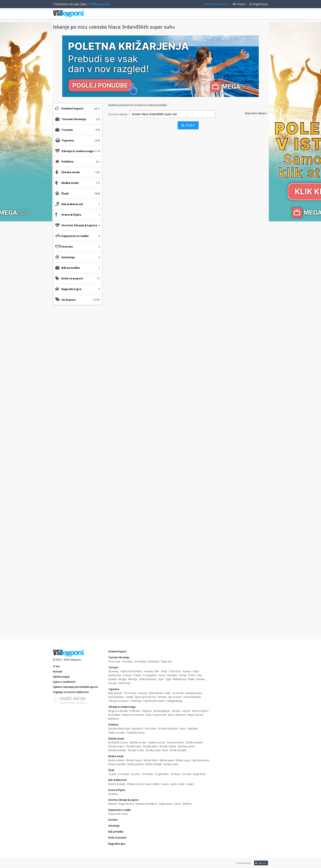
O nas (56, 666)
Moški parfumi (136, 764)
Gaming (143, 693)
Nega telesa (166, 804)
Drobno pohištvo (168, 729)
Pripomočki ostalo (154, 701)
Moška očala (171, 764)
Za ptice (136, 774)
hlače (182, 784)
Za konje (175, 774)
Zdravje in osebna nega (122, 707)
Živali (111, 770)
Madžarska (115, 675)
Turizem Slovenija (119, 657)
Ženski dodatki (178, 750)
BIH (157, 671)
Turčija (182, 675)
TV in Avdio (130, 693)
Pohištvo (113, 725)
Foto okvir (151, 729)
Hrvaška (149, 671)
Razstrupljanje (162, 711)
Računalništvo (116, 697)
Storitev (67, 247)
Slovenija (113, 671)
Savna (178, 804)
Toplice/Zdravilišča (131, 671)
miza (183, 729)
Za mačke (124, 774)
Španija (113, 679)
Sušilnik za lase (138, 742)
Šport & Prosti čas (145, 697)
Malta (191, 679)
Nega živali (199, 774)
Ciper (161, 679)
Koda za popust (72, 278)
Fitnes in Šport (200, 711)
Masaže (113, 804)
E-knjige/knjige (174, 701)
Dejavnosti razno (118, 814)
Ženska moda (116, 739)
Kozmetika (114, 715)
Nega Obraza (196, 715)
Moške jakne (167, 760)
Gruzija (112, 683)
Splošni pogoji (61, 677)
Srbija (164, 671)
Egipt (168, 679)
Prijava (239, 4)
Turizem (113, 667)
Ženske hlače (134, 746)
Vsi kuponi (69, 300)
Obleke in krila (135, 784)
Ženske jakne (150, 746)
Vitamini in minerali (133, 715)
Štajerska (166, 662)
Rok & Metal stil (117, 780)
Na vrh (261, 863)
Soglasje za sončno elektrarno (71, 692)
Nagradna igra (71, 289)
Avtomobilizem (192, 697)
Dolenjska (154, 662)
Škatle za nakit (116, 733)
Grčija (162, 675)
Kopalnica (137, 729)
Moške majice (134, 760)
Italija (196, 671)
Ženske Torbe (136, 750)
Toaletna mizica (135, 733)
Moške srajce (183, 760)
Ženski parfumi (175, 742)
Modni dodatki (117, 784)
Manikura (114, 719)
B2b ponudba (71, 268)
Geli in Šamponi (177, 715)
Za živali (187, 774)
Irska (199, 675)
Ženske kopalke (117, 750)
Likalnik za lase (157, 742)
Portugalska (150, 675)
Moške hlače (151, 760)
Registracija (259, 4)
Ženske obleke (168, 746)
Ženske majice (116, 746)
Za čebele (148, 774)
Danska (200, 679)
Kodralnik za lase (118, 742)
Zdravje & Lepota (118, 701)
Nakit (168, 693)
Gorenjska (140, 662)
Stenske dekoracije (119, 729)
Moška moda (116, 756)
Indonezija (124, 683)
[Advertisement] (78, 373)
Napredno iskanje (257, 113)
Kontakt (58, 672)
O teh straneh (243, 863)
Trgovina (114, 689)
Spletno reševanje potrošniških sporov (76, 687)
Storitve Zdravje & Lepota (123, 800)
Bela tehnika (156, 693)
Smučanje (68, 257)
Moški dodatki (154, 764)
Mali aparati (115, 693)
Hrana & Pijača (117, 790)
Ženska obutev (194, 742)
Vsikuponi (75, 660)
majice (190, 784)
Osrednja (127, 662)
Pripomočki (160, 715)
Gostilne (113, 794)
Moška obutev (116, 760)
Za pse (112, 774)
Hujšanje (147, 711)
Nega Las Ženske (118, 711)
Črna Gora (175, 671)
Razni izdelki (152, 784)
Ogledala (192, 729)
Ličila (148, 715)
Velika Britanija (148, 679)
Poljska (137, 675)
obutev (165, 784)
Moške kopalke (117, 764)
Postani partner (216, 4)
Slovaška (172, 675)
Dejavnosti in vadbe (120, 810)
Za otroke (178, 693)
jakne (174, 784)
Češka (191, 675)
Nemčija (133, 679)
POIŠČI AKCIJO (73, 698)
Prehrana (135, 711)
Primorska (114, 662)
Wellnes (187, 804)
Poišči (188, 125)
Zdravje (176, 711)
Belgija (122, 679)
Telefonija (136, 701)
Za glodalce (162, 774)
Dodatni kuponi (72, 108)
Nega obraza (126, 804)
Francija (127, 675)
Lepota (186, 711)
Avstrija (187, 671)
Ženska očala (153, 750)
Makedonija (180, 679)
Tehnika (162, 697)
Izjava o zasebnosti (64, 682)
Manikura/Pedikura (146, 804)
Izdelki (130, 697)
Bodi (165, 750)
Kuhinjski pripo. (194, 693)
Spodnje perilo (186, 746)
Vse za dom (175, 697)
